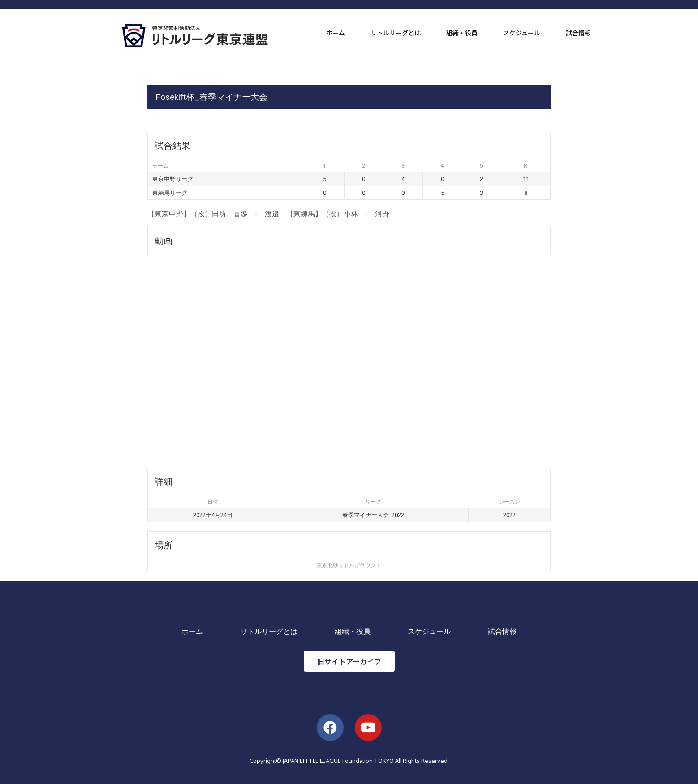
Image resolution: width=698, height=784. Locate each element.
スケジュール (522, 33)
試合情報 (578, 33)
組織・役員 (462, 33)
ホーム (336, 33)
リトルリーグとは (396, 33)
